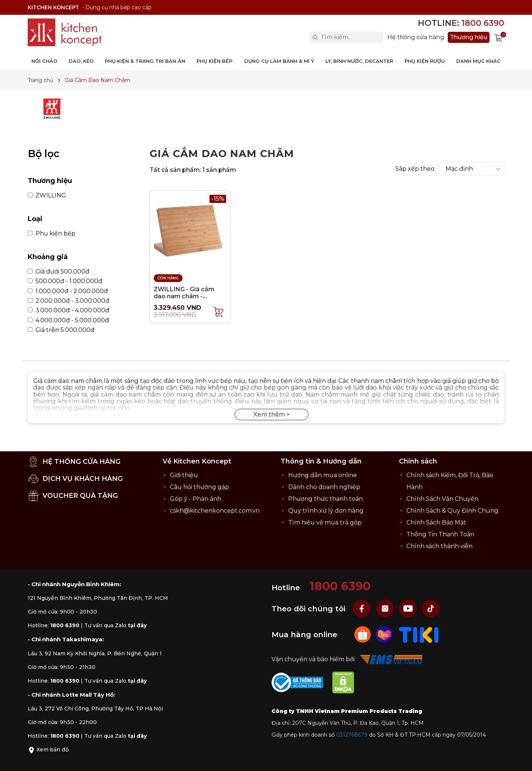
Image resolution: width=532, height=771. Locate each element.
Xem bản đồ (48, 750)
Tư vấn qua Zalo (115, 625)
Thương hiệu (469, 37)
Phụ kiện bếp (52, 234)
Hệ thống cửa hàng (416, 37)
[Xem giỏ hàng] (499, 37)
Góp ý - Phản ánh (196, 499)
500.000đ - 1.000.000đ (65, 281)
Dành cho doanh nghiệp (324, 487)
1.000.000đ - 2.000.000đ (68, 291)
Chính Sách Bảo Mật (436, 522)
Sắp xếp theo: (415, 169)
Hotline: (461, 23)
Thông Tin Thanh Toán (440, 534)
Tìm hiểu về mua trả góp (325, 522)
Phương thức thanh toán (325, 499)
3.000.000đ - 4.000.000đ (69, 310)
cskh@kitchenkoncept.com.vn (215, 511)
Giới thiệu (184, 475)
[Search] (315, 37)
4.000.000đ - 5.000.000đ (68, 320)
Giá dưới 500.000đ (59, 272)
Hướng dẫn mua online (323, 475)
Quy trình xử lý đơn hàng (326, 511)
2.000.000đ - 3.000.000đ (69, 301)
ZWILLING (47, 196)
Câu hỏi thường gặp (199, 487)
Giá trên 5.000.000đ (61, 330)
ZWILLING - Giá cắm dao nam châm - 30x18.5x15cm (184, 296)
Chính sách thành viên (439, 546)
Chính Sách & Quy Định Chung (452, 511)
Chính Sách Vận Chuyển (442, 499)
